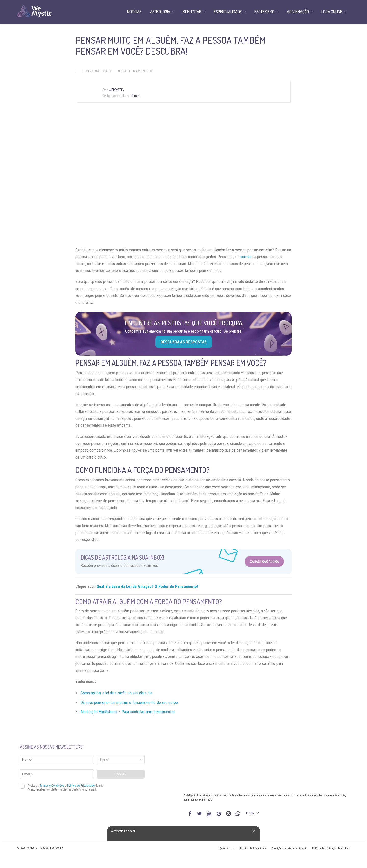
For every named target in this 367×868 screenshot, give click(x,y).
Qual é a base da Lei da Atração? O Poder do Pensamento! (147, 586)
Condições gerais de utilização (289, 848)
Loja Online (332, 12)
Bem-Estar (192, 12)
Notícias (134, 12)
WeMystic (116, 90)
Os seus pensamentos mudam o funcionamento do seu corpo (129, 702)
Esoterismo (264, 12)
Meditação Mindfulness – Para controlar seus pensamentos (128, 712)
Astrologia (160, 12)
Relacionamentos (135, 71)
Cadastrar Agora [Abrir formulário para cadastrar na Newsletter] (264, 561)
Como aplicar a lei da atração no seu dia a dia (116, 693)
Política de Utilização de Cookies (331, 848)
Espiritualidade (97, 71)
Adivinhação (298, 12)
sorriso (246, 257)
